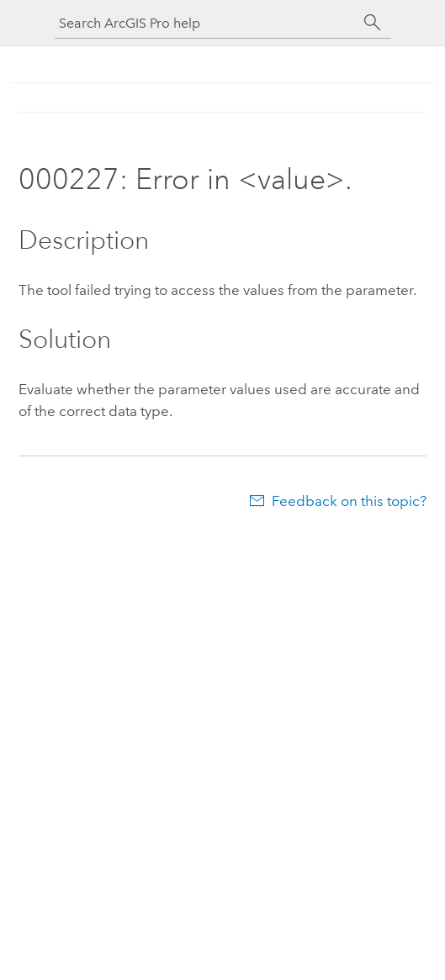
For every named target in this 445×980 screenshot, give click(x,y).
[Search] (373, 23)
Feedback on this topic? (349, 501)
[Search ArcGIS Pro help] (206, 23)
